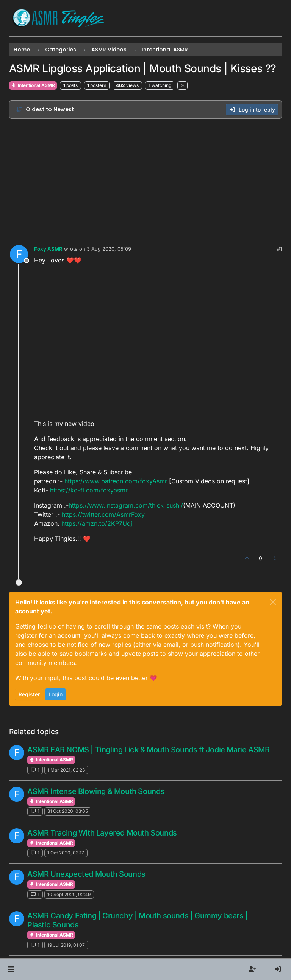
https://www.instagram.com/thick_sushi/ (126, 505)
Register (29, 694)
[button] (11, 969)
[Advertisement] (145, 180)
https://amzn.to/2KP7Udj (97, 523)
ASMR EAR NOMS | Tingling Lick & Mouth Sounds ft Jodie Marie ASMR (148, 750)
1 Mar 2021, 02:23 (66, 770)
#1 (279, 249)
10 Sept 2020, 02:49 (69, 894)
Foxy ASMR (48, 249)
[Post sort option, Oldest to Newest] (45, 109)
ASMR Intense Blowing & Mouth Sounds (96, 791)
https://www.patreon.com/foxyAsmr (116, 481)
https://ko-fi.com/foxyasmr (89, 490)
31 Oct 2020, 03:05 (68, 811)
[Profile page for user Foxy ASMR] (19, 254)
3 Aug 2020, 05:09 (109, 249)
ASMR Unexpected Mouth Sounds (86, 874)
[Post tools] (275, 558)
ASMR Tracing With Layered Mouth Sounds (102, 833)
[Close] (273, 602)
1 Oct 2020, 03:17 (66, 853)
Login (56, 694)
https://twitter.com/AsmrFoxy (103, 514)
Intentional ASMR (33, 85)
